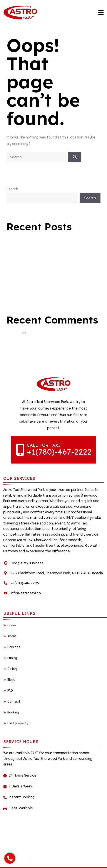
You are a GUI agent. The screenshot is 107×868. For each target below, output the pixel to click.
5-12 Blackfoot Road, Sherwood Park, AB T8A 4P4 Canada (57, 573)
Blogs (9, 680)
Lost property (16, 723)
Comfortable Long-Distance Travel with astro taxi (48, 240)
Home (10, 625)
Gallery (10, 669)
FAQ (8, 691)
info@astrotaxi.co (26, 593)
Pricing (10, 658)
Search (12, 189)
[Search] (75, 157)
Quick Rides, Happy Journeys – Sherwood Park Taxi (47, 248)
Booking (11, 713)
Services (12, 647)
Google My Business (27, 563)
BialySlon (14, 333)
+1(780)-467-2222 (59, 452)
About (10, 636)
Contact (12, 702)
